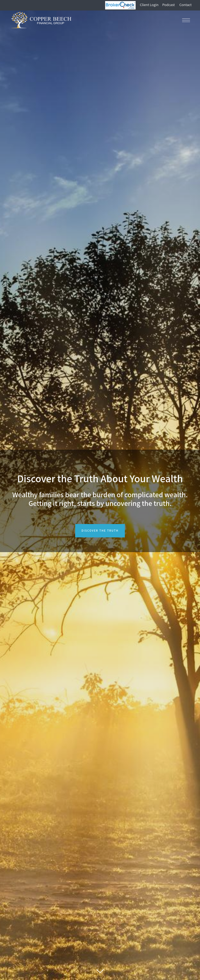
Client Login (150, 5)
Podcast (169, 5)
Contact (185, 5)
